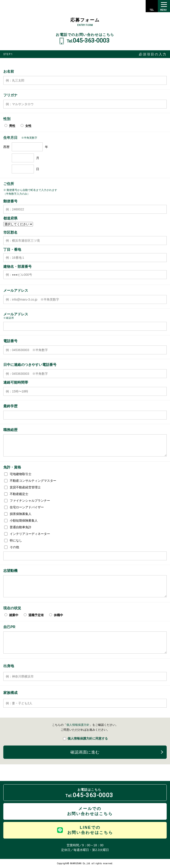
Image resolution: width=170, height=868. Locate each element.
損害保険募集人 (18, 514)
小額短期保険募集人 (21, 520)
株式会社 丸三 (20, 6)
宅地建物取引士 (18, 474)
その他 (12, 547)
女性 (26, 126)
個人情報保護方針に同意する (85, 738)
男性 (10, 126)
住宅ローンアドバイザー (24, 507)
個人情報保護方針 (78, 725)
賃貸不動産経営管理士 (22, 487)
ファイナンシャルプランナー (27, 501)
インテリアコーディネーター (27, 534)
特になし (13, 540)
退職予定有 (34, 615)
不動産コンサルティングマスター (30, 481)
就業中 (11, 615)
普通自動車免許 (18, 527)
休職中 (56, 615)
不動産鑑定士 (16, 494)
